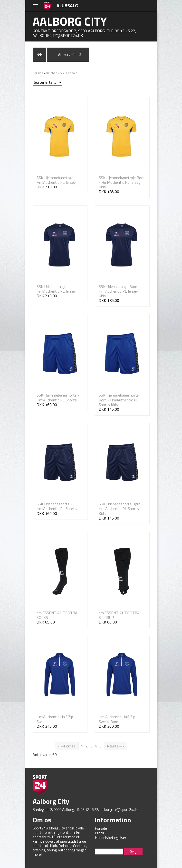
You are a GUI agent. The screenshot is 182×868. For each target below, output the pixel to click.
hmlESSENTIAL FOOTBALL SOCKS (59, 615)
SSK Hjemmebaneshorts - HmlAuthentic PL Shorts (58, 397)
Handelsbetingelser (110, 837)
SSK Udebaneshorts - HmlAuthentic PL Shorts (57, 506)
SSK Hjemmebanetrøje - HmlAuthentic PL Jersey (56, 180)
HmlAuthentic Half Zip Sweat (55, 719)
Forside (38, 73)
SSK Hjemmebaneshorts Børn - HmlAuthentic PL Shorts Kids (119, 400)
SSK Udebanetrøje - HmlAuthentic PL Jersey (56, 289)
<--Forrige (67, 746)
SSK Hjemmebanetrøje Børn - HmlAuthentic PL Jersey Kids (122, 182)
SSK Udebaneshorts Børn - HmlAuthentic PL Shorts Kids (121, 509)
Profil (99, 833)
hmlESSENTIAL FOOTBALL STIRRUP (121, 615)
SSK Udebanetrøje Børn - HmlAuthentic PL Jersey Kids (119, 291)
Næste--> (115, 746)
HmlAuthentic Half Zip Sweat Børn (117, 719)
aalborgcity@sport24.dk (58, 35)
